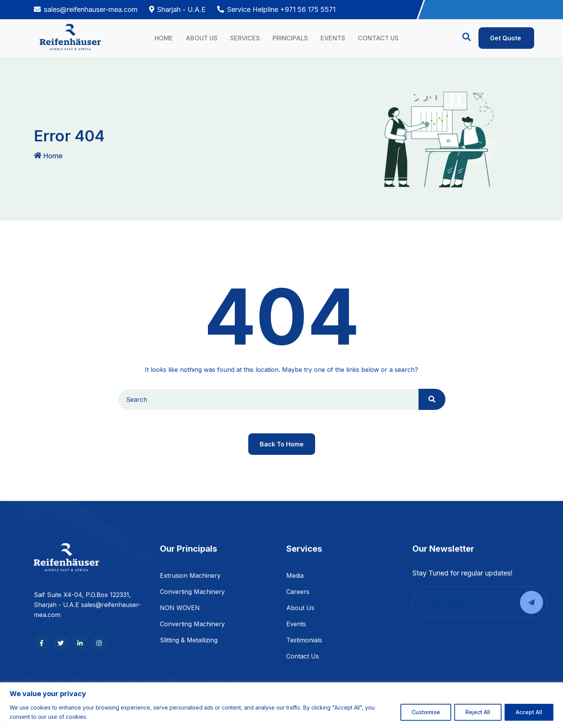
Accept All (529, 712)
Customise (426, 712)
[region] (281, 705)
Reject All (478, 712)
